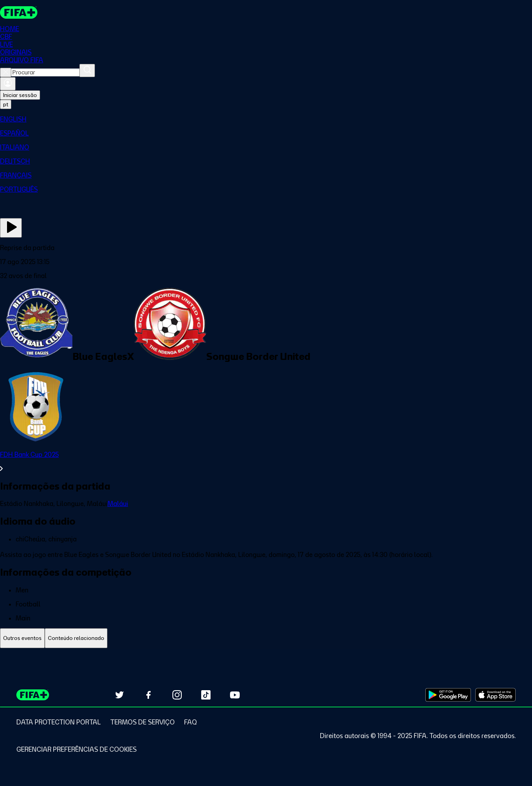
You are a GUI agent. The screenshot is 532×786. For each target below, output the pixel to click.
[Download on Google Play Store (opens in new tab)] (448, 695)
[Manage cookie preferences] (76, 749)
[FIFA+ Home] (19, 12)
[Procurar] (87, 70)
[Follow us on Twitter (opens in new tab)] (119, 695)
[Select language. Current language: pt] (6, 104)
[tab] (22, 638)
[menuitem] (266, 119)
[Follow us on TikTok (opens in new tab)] (206, 695)
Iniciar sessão (20, 95)
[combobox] (45, 72)
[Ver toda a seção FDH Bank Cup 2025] (266, 462)
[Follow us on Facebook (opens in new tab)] (148, 695)
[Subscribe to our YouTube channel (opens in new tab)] (235, 695)
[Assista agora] (11, 228)
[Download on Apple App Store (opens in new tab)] (495, 695)
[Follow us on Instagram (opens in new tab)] (177, 695)
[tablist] (266, 638)
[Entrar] (8, 84)
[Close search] (6, 72)
